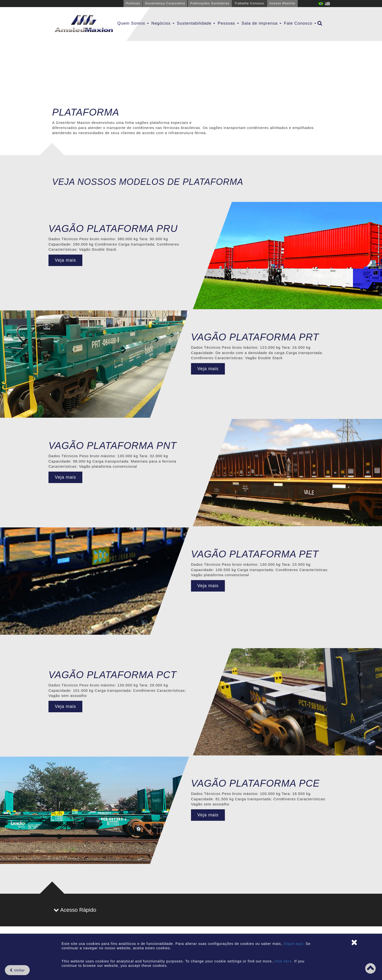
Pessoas (228, 23)
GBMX (84, 24)
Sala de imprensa (261, 23)
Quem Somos (133, 23)
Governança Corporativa (165, 3)
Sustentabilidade (196, 23)
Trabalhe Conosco (249, 3)
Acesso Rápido (75, 910)
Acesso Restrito (282, 3)
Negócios (163, 23)
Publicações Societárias (210, 3)
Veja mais (65, 260)
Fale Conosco (300, 23)
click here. (284, 961)
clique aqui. (294, 944)
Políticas (133, 3)
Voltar (17, 970)
